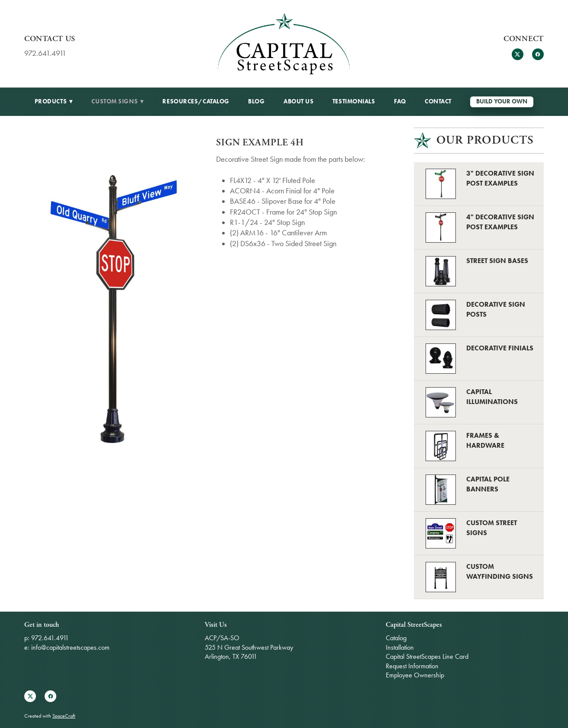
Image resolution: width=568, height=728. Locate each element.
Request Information (412, 666)
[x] (518, 54)
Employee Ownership (415, 675)
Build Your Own (502, 101)
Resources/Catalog (196, 101)
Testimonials (354, 101)
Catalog (396, 638)
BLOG (256, 101)
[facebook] (538, 54)
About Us (299, 101)
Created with (50, 716)
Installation (400, 647)
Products (54, 101)
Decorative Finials (500, 348)
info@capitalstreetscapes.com (70, 647)
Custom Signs (118, 101)
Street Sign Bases (497, 261)
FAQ (400, 101)
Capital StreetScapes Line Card (427, 656)
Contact (438, 101)
